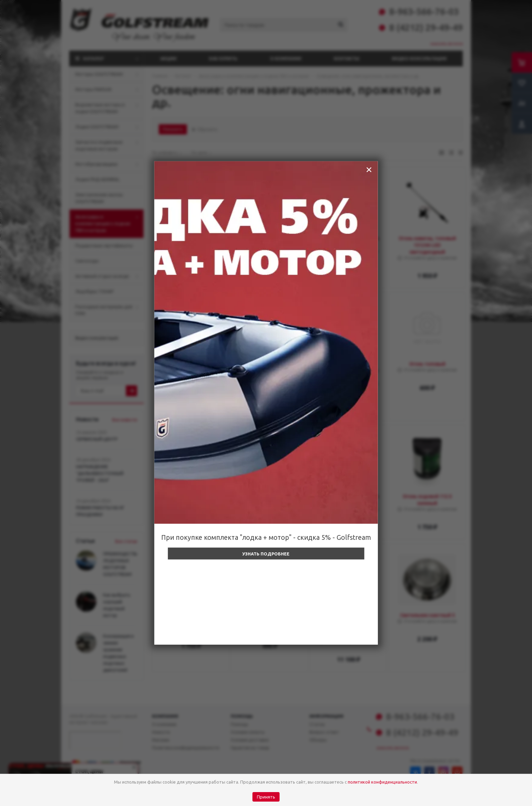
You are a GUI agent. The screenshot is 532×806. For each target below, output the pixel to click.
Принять (266, 797)
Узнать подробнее (266, 554)
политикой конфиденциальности (382, 782)
